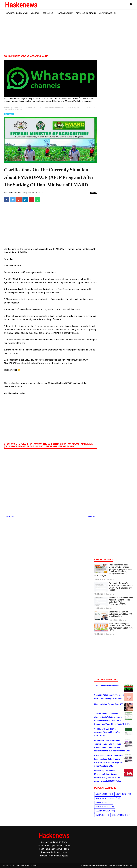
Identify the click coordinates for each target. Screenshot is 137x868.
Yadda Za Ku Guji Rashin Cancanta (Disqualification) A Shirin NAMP (107, 732)
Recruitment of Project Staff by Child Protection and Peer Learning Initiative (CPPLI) (121, 627)
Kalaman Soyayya (103, 811)
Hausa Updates (102, 807)
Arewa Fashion (102, 794)
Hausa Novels (101, 802)
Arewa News (121, 794)
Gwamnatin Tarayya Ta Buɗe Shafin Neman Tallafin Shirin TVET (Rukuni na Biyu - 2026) (121, 587)
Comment (94, 193)
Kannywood (101, 815)
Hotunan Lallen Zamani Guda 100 (109, 704)
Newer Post (10, 517)
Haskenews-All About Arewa (27, 865)
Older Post (91, 517)
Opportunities (9, 114)
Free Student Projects (105, 798)
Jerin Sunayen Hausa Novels (107, 686)
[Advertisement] (68, 32)
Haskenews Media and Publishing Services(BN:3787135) (111, 865)
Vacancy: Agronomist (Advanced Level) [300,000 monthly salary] (120, 614)
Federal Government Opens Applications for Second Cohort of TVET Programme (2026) (121, 601)
